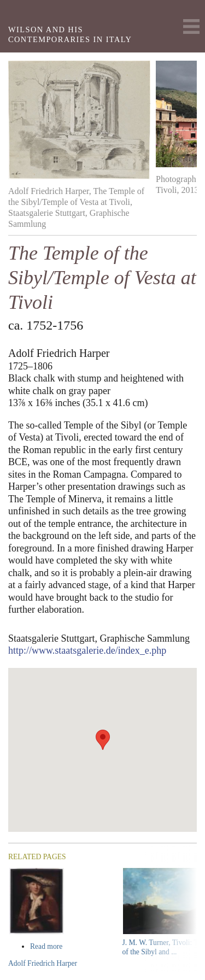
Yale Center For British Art (23, 14)
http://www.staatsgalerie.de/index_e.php (87, 650)
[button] (103, 740)
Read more (67, 946)
